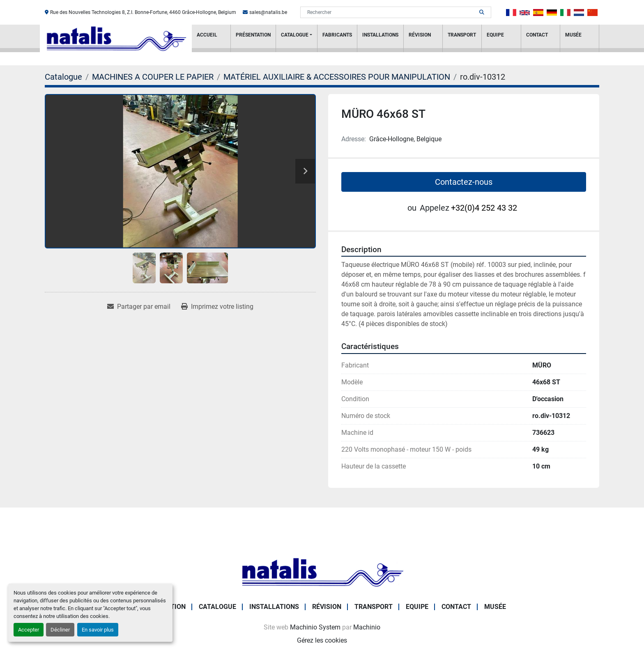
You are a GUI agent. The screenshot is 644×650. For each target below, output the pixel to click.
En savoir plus (98, 630)
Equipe (495, 35)
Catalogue (295, 35)
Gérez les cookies (322, 640)
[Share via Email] (139, 307)
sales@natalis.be (268, 12)
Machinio (367, 627)
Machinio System (315, 627)
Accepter (29, 630)
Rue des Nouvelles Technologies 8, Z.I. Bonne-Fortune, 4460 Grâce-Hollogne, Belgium (143, 12)
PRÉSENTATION (253, 35)
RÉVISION (420, 35)
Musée (573, 35)
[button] (297, 38)
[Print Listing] (217, 307)
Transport (462, 35)
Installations (380, 35)
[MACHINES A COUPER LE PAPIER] (153, 77)
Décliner (60, 630)
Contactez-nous (464, 182)
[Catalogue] (63, 77)
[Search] (390, 12)
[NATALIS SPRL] (322, 571)
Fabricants (337, 35)
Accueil (207, 35)
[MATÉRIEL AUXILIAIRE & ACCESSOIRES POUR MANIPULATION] (337, 77)
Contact (537, 35)
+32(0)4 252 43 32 (484, 208)
